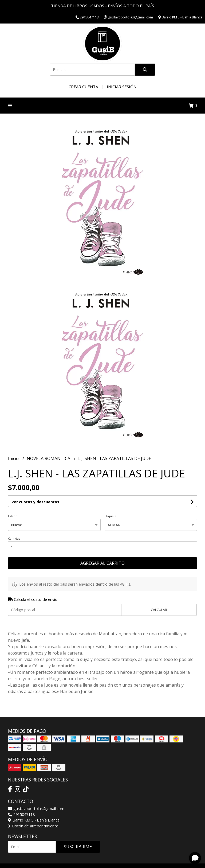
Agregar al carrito (102, 563)
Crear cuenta (83, 87)
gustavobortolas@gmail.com (36, 809)
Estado (13, 516)
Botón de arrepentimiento (33, 826)
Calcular (159, 610)
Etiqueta (111, 516)
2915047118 (21, 814)
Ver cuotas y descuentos (35, 502)
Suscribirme (78, 847)
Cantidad (14, 538)
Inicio (14, 458)
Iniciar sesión (122, 87)
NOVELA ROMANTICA (49, 458)
